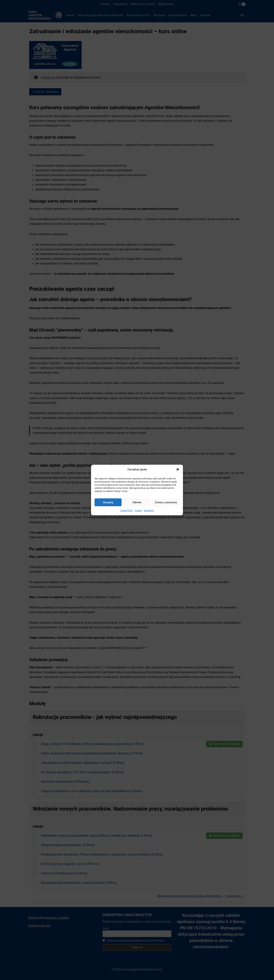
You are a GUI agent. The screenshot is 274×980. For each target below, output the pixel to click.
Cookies (138, 511)
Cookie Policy (127, 511)
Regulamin (149, 511)
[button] (178, 469)
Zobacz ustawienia (166, 502)
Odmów (137, 502)
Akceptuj (108, 502)
